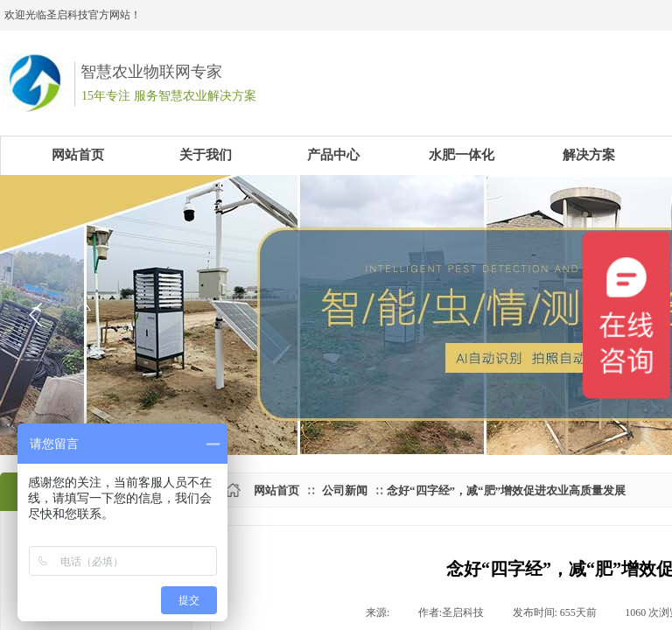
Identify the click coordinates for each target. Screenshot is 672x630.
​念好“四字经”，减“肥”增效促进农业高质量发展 (506, 490)
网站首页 (276, 490)
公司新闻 (345, 490)
